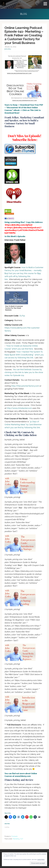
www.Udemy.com (23, 776)
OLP (22, 839)
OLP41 (22, 316)
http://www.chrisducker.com (19, 408)
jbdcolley (8, 49)
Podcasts (15, 836)
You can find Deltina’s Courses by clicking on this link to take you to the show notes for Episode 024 (24, 372)
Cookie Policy (41, 859)
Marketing (16, 839)
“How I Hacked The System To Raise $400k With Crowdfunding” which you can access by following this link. (24, 355)
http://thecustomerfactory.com (25, 386)
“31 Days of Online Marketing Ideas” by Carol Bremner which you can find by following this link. (23, 425)
